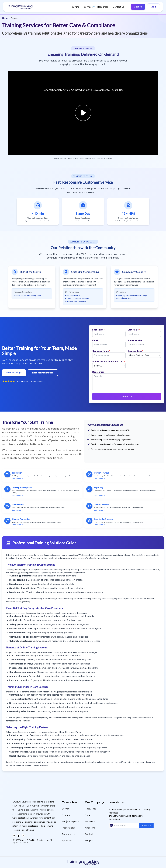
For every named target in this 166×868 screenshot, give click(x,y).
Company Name (101, 351)
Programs (67, 815)
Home (5, 18)
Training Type (135, 351)
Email (96, 340)
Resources (104, 7)
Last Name (134, 330)
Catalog (138, 7)
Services (90, 7)
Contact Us (120, 7)
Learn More (18, 478)
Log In (153, 7)
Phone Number (136, 340)
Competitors (68, 834)
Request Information (43, 373)
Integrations (68, 828)
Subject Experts (70, 821)
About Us (90, 828)
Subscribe (146, 825)
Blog (87, 815)
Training (76, 7)
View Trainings (14, 372)
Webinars (90, 821)
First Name (98, 330)
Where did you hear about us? (109, 362)
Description (98, 372)
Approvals (67, 840)
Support (89, 840)
